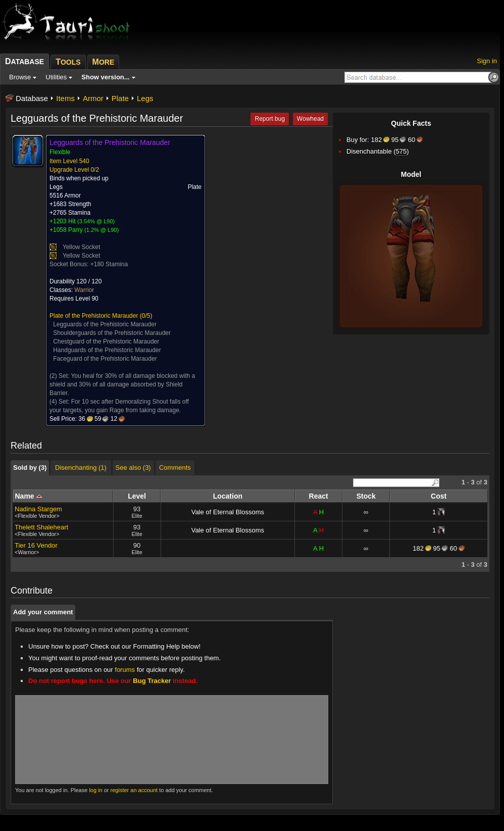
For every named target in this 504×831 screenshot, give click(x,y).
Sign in (487, 61)
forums (125, 670)
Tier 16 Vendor (36, 545)
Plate (120, 98)
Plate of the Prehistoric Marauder (94, 316)
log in (95, 790)
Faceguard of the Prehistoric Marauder (105, 359)
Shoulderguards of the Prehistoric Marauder (112, 333)
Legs (145, 98)
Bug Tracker (152, 681)
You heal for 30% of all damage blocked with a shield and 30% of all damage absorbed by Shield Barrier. (122, 384)
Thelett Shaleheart (41, 527)
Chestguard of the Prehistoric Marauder (106, 341)
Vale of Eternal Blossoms (228, 512)
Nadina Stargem (38, 509)
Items (65, 98)
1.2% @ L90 (102, 230)
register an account (134, 790)
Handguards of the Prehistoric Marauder (107, 350)
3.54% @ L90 (96, 221)
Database (32, 98)
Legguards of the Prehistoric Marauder (105, 324)
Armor (93, 98)
